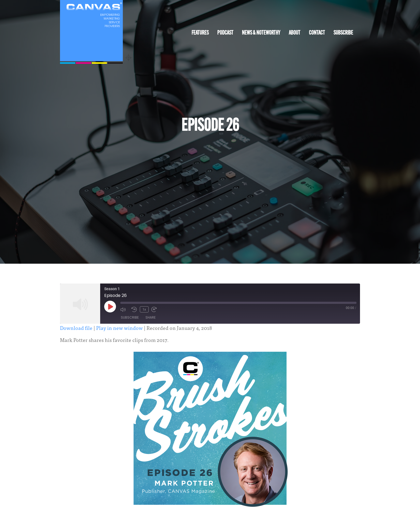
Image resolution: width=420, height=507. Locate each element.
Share (151, 318)
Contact (317, 33)
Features (200, 33)
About (295, 33)
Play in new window (119, 328)
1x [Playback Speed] (144, 309)
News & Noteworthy (261, 33)
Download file (76, 328)
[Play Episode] (110, 307)
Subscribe (343, 33)
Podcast (225, 33)
